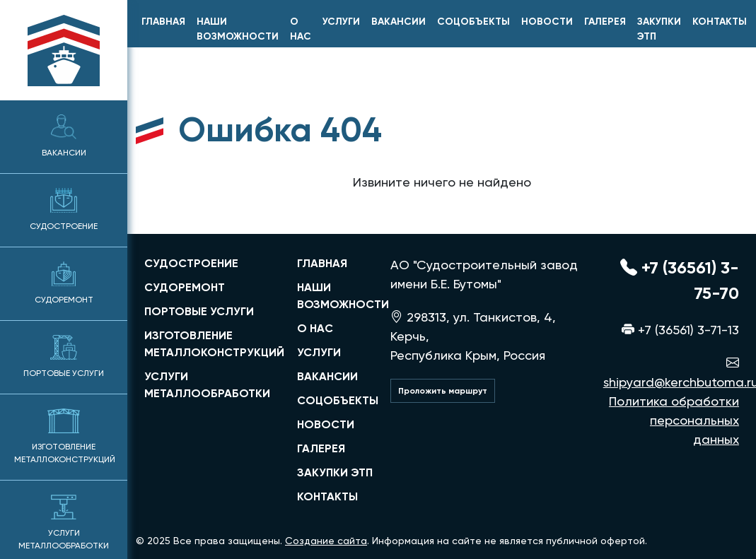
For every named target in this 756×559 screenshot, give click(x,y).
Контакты (720, 22)
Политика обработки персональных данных (674, 420)
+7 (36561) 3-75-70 (680, 280)
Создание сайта (326, 541)
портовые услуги (199, 311)
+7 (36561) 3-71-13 (680, 330)
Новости (547, 22)
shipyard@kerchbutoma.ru (671, 372)
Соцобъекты (473, 22)
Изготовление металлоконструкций (65, 436)
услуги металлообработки (207, 385)
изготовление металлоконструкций (212, 344)
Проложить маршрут (443, 391)
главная (163, 22)
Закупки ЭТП (659, 29)
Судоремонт (64, 283)
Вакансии (64, 136)
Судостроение (64, 210)
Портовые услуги (64, 357)
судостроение (191, 263)
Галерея (605, 22)
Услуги (341, 22)
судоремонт (185, 287)
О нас (301, 29)
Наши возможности (238, 29)
